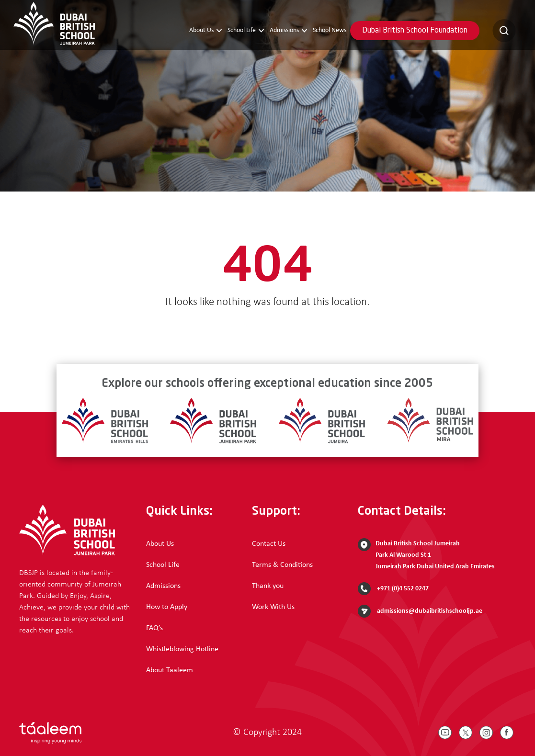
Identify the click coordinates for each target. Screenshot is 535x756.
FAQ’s (154, 628)
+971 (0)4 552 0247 (393, 589)
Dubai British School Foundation (415, 31)
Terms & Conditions (282, 565)
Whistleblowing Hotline (182, 649)
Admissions (288, 31)
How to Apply (167, 607)
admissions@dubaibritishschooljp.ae (420, 611)
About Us (205, 31)
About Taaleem (170, 670)
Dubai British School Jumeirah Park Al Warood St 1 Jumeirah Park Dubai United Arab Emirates (426, 554)
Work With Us (273, 607)
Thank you (268, 586)
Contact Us (269, 544)
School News (330, 30)
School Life (246, 31)
